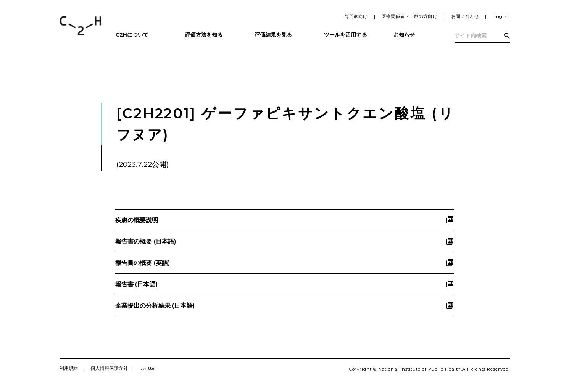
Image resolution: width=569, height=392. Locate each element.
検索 (507, 36)
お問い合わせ (465, 16)
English (501, 16)
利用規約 (69, 368)
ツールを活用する (346, 35)
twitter (148, 368)
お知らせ (404, 35)
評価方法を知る (204, 35)
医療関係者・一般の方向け (409, 16)
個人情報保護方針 (109, 368)
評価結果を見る (273, 35)
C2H (81, 26)
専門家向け (356, 16)
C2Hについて (132, 35)
